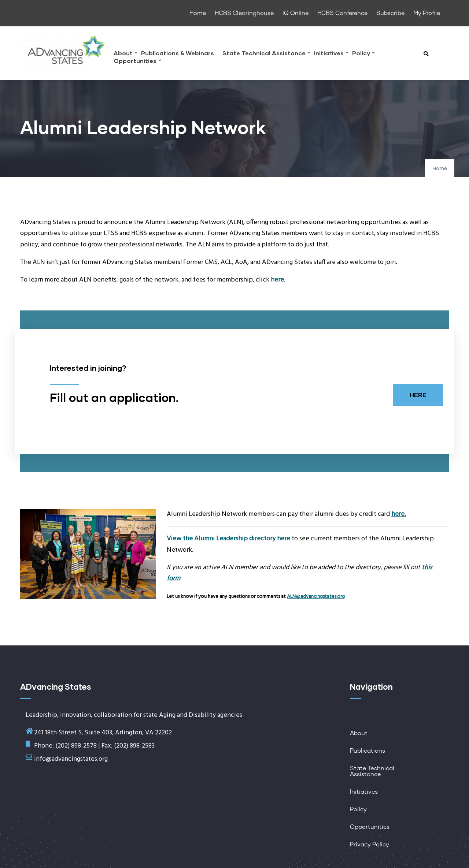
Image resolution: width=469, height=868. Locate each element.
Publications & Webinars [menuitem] (178, 53)
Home (440, 169)
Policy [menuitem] (363, 54)
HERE (418, 395)
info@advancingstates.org (71, 759)
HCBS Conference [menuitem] (342, 13)
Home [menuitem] (198, 13)
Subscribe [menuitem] (390, 13)
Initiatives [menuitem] (331, 54)
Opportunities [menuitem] (137, 62)
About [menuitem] (125, 54)
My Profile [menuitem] (427, 13)
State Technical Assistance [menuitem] (266, 54)
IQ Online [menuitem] (296, 13)
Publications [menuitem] (368, 751)
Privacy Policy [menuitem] (370, 845)
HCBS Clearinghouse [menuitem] (244, 13)
